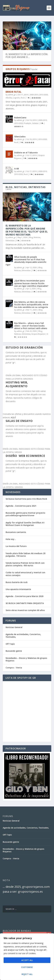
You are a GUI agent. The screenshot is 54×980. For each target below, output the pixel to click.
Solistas (35, 123)
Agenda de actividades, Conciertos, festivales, (23, 636)
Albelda (9, 98)
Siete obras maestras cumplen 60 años (25, 610)
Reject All (27, 974)
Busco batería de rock (17, 582)
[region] (27, 957)
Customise (27, 967)
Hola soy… (11, 539)
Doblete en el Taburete (26, 153)
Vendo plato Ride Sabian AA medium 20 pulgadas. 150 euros (25, 555)
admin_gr (12, 95)
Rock (23, 98)
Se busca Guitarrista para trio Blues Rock (26, 499)
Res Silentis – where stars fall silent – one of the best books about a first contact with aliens (31, 326)
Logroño (16, 98)
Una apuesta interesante (18, 589)
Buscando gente (14, 651)
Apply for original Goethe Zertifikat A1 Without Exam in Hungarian (25, 524)
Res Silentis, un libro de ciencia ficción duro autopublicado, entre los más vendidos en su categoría (31, 305)
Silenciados (20, 137)
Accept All (27, 960)
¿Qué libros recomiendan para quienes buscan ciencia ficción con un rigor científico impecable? (31, 283)
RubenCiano (20, 118)
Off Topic (10, 644)
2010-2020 (43, 95)
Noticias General (14, 627)
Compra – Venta (14, 668)
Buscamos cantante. (16, 532)
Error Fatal (14, 92)
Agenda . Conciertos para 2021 (21, 506)
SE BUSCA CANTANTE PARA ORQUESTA (25, 603)
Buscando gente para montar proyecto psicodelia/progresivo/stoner (25, 514)
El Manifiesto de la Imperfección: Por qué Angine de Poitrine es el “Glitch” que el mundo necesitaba (27, 230)
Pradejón (28, 123)
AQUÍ (13, 417)
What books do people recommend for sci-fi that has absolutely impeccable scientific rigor (26, 261)
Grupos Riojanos (38, 334)
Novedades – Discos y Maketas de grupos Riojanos (26, 659)
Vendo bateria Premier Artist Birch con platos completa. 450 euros (25, 564)
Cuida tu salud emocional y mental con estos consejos (25, 574)
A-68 (16, 169)
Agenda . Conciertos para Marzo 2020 (24, 596)
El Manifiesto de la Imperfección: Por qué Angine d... (27, 56)
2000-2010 (34, 95)
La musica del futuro (16, 546)
